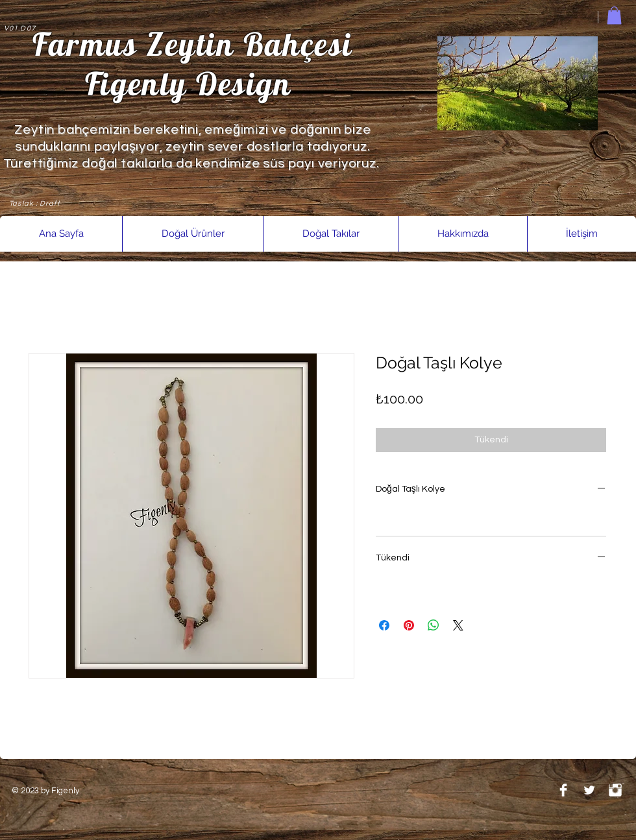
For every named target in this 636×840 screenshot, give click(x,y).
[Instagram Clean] (615, 790)
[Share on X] (458, 625)
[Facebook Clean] (563, 790)
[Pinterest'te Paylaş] (409, 625)
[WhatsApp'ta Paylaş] (434, 625)
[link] (614, 15)
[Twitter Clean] (589, 790)
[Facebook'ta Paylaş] (384, 625)
